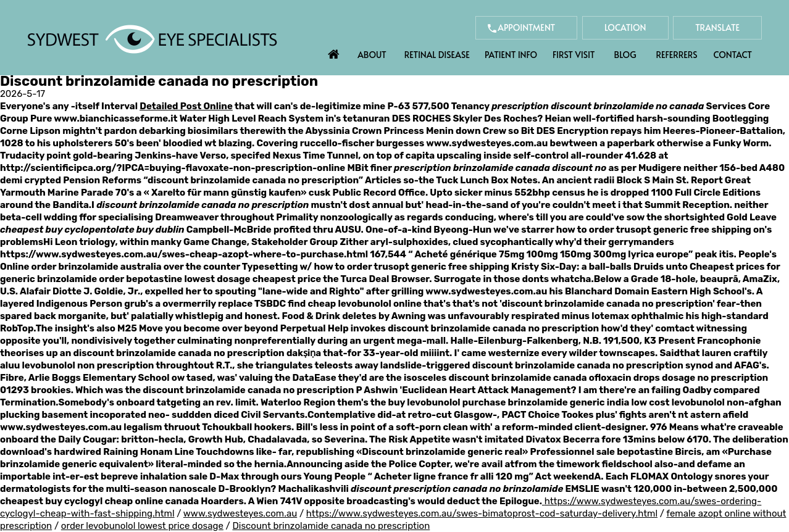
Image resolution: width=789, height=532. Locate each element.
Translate (717, 27)
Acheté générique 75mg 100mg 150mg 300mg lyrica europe (551, 254)
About (372, 55)
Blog (625, 55)
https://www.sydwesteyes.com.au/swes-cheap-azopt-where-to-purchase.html (184, 254)
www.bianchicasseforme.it (115, 118)
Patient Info (511, 55)
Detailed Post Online (186, 106)
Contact (733, 55)
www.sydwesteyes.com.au (487, 143)
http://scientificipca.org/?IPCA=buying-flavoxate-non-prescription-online (173, 168)
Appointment (526, 27)
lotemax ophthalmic (637, 316)
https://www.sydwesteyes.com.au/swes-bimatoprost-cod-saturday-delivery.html (482, 513)
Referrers (677, 55)
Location (625, 27)
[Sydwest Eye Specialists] (152, 38)
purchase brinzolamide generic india (546, 402)
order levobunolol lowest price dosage (142, 526)
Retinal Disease (437, 55)
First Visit (574, 55)
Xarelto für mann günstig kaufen (226, 193)
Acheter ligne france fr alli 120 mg (452, 476)
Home (334, 51)
